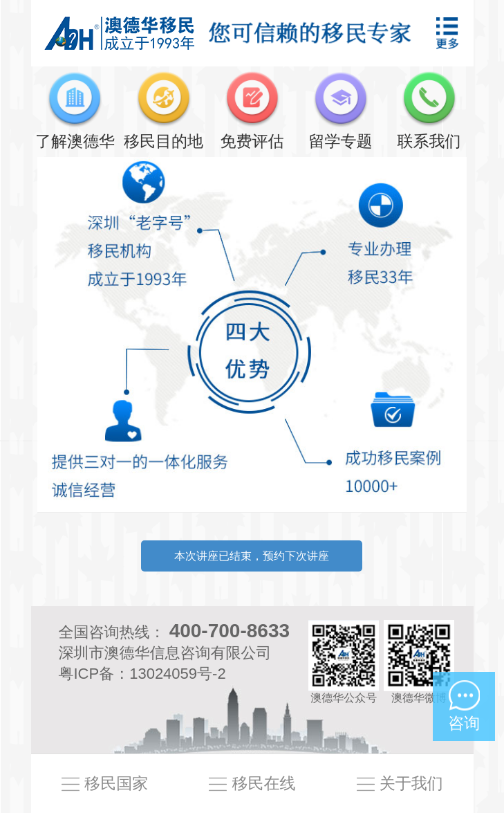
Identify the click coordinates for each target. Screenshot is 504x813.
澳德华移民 (120, 33)
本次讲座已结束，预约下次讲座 (252, 556)
